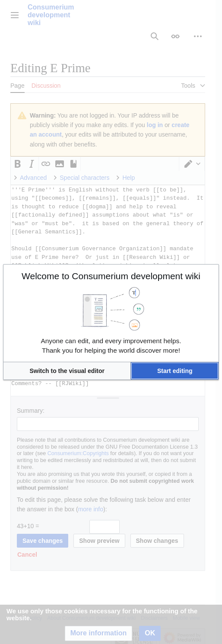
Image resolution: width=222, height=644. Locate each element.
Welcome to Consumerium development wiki (111, 276)
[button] (67, 371)
